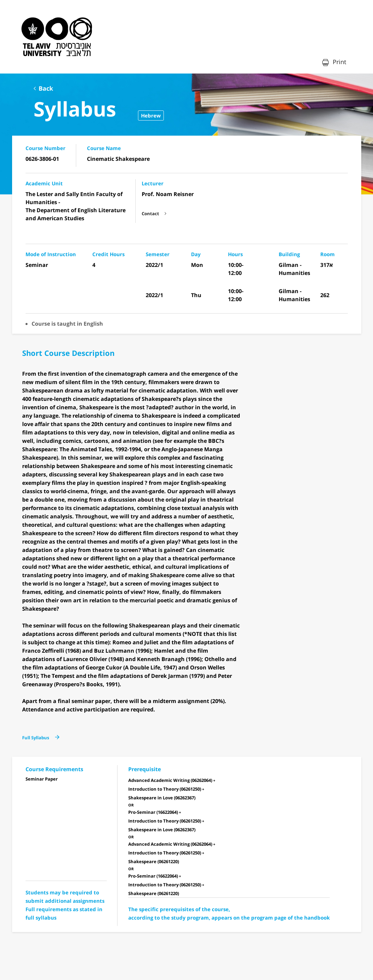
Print (339, 62)
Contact (150, 214)
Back (46, 88)
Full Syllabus (36, 738)
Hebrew (151, 115)
